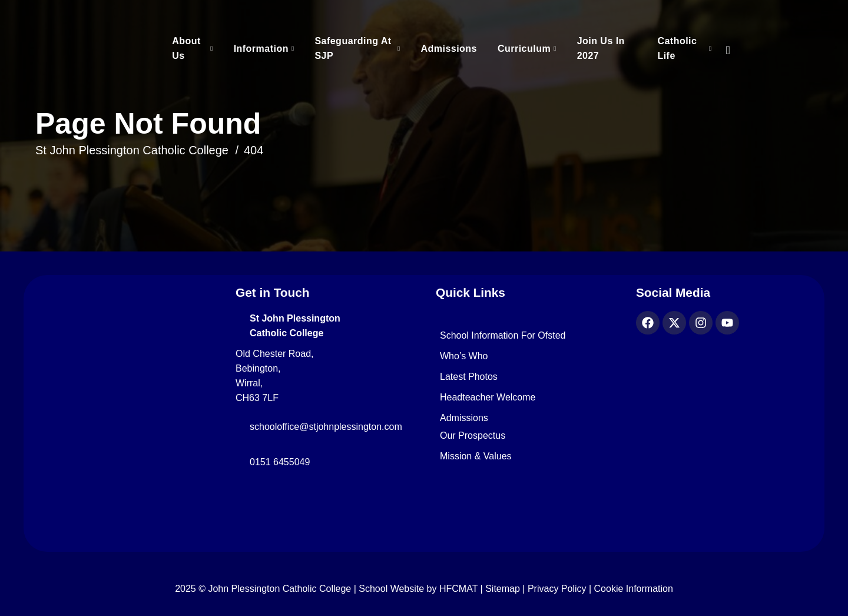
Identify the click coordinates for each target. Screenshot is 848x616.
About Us (186, 48)
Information (261, 49)
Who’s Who (464, 356)
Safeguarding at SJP (353, 48)
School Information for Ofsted (503, 336)
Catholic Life (677, 48)
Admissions (449, 49)
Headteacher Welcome (488, 398)
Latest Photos (469, 377)
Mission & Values (476, 456)
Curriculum (524, 49)
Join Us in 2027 (601, 48)
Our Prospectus (473, 436)
